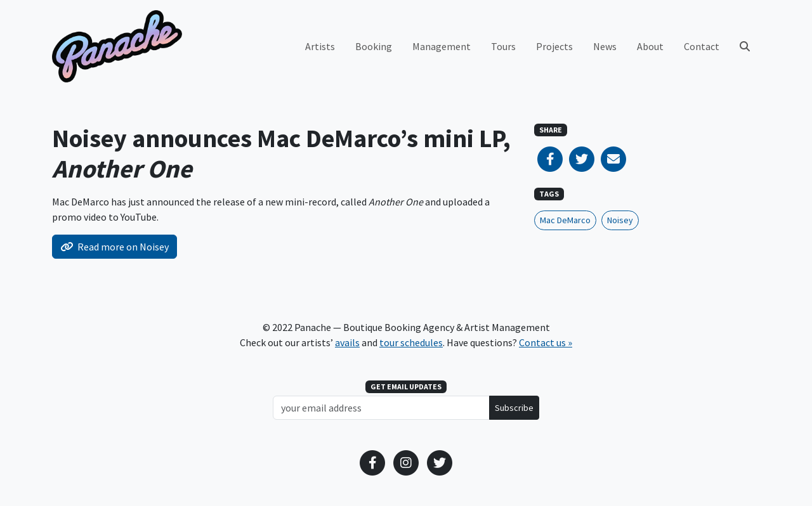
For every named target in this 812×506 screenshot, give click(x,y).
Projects (554, 46)
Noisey (620, 220)
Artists (320, 46)
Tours (503, 46)
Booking (374, 46)
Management (442, 46)
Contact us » (546, 342)
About (650, 46)
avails (347, 342)
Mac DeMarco (565, 220)
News (605, 46)
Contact (702, 46)
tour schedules (411, 342)
